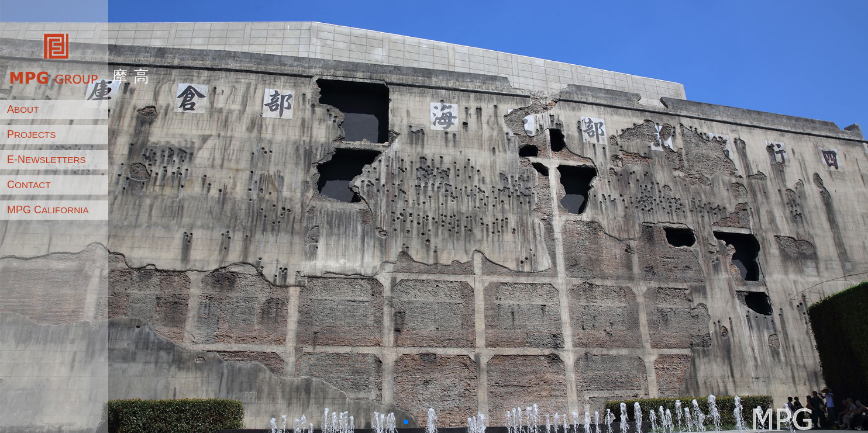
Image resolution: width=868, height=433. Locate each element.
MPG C (48, 210)
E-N (46, 160)
